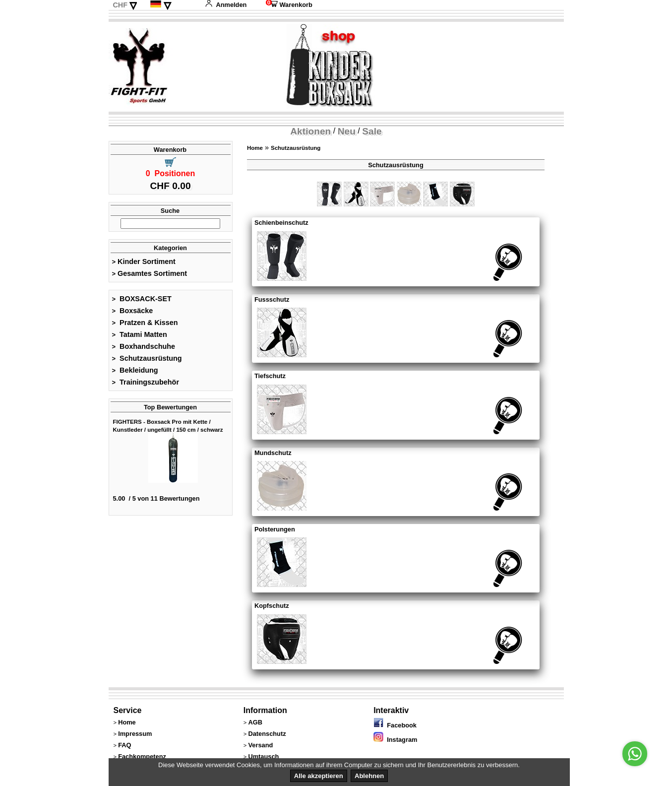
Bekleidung (135, 370)
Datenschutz (267, 734)
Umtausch (263, 756)
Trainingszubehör (146, 382)
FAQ (124, 745)
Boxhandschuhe (144, 346)
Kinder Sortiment (144, 262)
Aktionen (310, 131)
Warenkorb (289, 5)
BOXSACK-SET (142, 299)
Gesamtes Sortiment (150, 273)
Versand (260, 745)
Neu (347, 131)
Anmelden (226, 5)
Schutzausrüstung (147, 358)
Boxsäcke (133, 311)
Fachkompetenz (142, 756)
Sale (372, 131)
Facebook (395, 725)
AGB (255, 722)
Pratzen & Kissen (145, 323)
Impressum (135, 734)
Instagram (395, 740)
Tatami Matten (140, 334)
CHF (120, 5)
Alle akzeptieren (319, 776)
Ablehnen (369, 776)
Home (255, 148)
